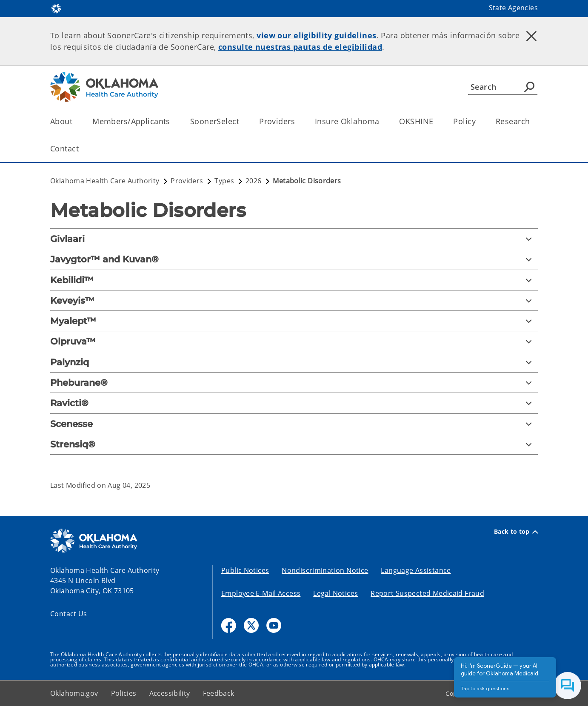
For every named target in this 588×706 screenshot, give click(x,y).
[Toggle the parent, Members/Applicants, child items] (173, 121)
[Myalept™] (294, 321)
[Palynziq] (294, 362)
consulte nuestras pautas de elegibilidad (300, 47)
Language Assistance (416, 570)
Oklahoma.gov (74, 693)
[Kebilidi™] (294, 280)
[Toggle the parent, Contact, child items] (81, 149)
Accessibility (170, 693)
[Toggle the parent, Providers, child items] (298, 121)
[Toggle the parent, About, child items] (75, 121)
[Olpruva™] (294, 341)
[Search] (503, 87)
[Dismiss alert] (531, 36)
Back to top (516, 532)
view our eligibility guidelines (316, 35)
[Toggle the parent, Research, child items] (532, 121)
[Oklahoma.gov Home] (56, 8)
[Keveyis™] (294, 300)
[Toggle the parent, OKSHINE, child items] (436, 121)
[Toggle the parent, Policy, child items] (478, 121)
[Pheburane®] (294, 383)
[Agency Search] (529, 87)
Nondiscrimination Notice (325, 570)
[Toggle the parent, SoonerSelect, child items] (242, 121)
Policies (124, 693)
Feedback (219, 693)
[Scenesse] (294, 424)
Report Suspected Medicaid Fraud (427, 593)
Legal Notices (335, 593)
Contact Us (69, 614)
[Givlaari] (294, 239)
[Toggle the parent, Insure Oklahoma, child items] (382, 121)
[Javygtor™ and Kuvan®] (294, 259)
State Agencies (513, 8)
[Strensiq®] (294, 444)
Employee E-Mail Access (261, 593)
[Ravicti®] (294, 403)
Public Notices (245, 570)
